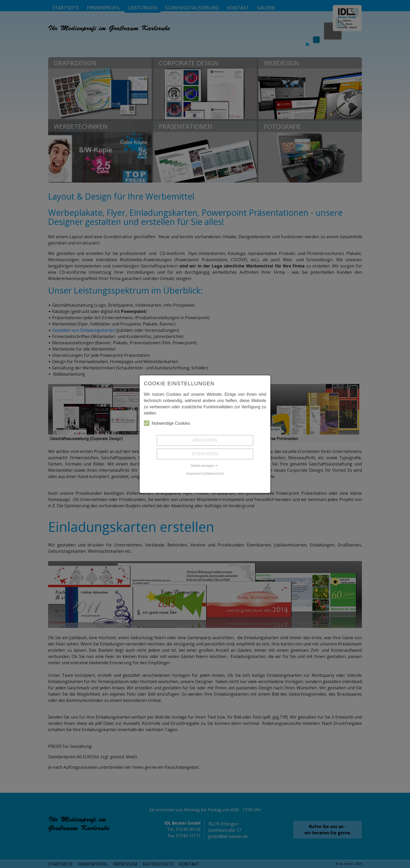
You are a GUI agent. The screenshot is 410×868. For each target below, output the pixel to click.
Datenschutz (215, 473)
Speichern (205, 454)
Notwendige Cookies (167, 423)
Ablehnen (205, 440)
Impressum (194, 473)
